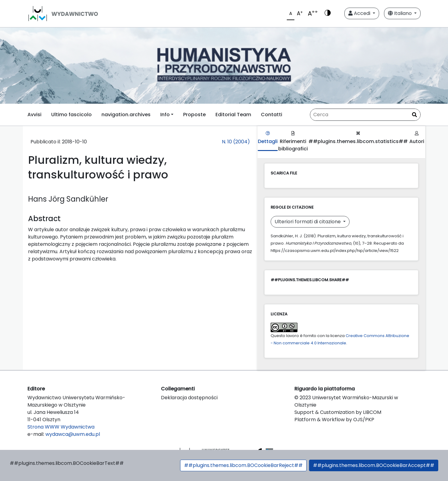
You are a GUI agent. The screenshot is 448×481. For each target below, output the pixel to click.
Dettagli (268, 138)
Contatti (272, 115)
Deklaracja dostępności (189, 398)
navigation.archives (126, 115)
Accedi (360, 13)
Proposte (194, 115)
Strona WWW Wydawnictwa (61, 427)
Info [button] (165, 115)
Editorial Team (233, 115)
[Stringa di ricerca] (365, 115)
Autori (417, 138)
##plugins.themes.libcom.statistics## (358, 138)
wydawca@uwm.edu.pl (73, 434)
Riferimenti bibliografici (293, 142)
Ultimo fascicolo (71, 115)
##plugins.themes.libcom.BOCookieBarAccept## (374, 465)
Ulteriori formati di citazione (308, 222)
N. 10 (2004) (236, 142)
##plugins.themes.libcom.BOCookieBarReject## (243, 465)
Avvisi (34, 115)
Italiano (400, 13)
